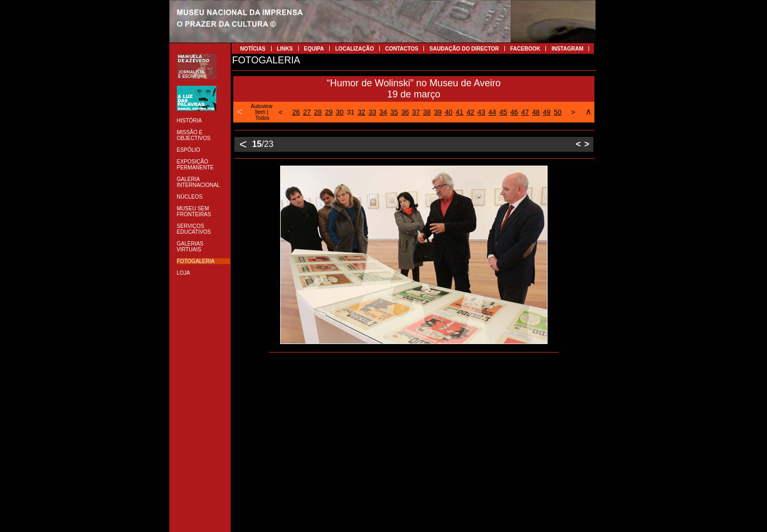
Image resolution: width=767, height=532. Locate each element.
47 (525, 112)
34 (383, 112)
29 (329, 112)
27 (307, 112)
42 (470, 112)
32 (361, 112)
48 (536, 112)
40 (448, 112)
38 (427, 112)
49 (546, 112)
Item (260, 112)
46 (514, 112)
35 (394, 112)
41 (460, 112)
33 (372, 112)
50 (558, 112)
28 (318, 112)
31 (350, 112)
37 (416, 112)
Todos (262, 118)
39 (438, 112)
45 (503, 112)
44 (492, 112)
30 (339, 112)
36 (405, 112)
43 (482, 112)
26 (296, 112)
